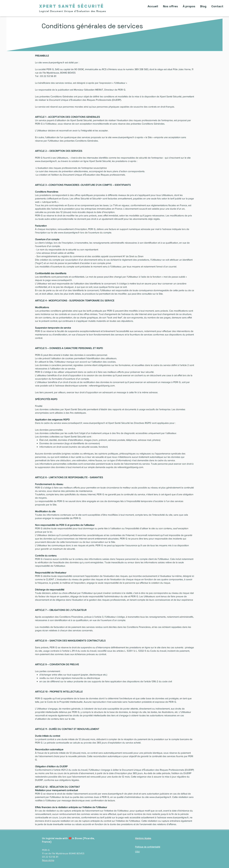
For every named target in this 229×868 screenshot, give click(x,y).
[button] (170, 6)
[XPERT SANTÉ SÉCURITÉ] (72, 6)
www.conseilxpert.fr (62, 280)
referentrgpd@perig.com (102, 385)
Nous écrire (48, 860)
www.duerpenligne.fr (53, 62)
